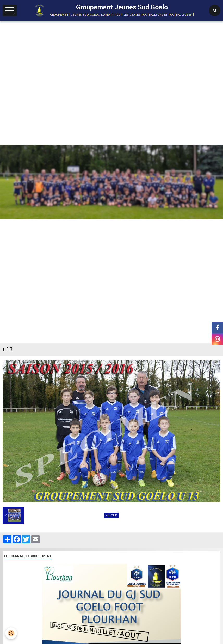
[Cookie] (11, 633)
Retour (111, 515)
